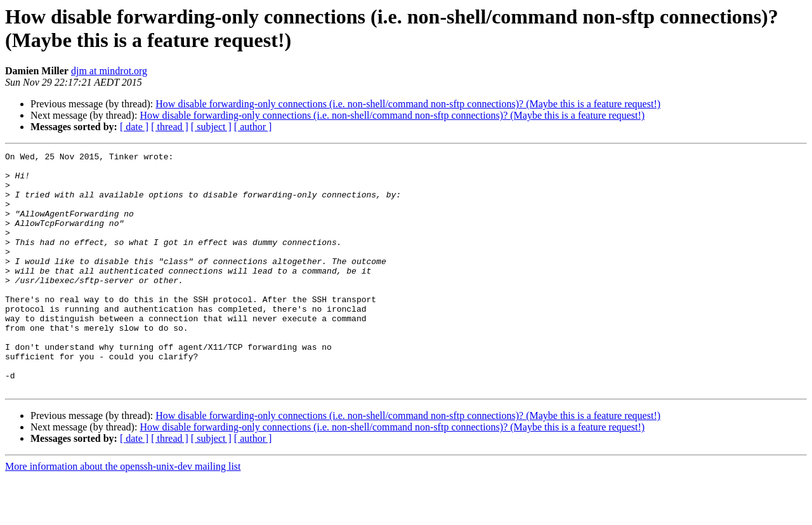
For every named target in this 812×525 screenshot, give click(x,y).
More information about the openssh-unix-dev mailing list (123, 514)
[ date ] (134, 127)
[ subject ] (211, 127)
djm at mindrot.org (109, 71)
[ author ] (253, 127)
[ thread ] (170, 127)
